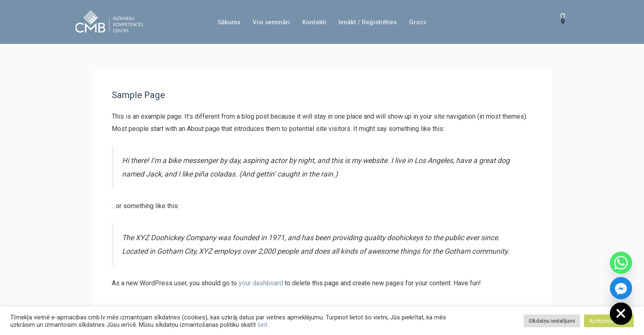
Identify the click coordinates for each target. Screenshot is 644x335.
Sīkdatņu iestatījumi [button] (552, 321)
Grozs (418, 22)
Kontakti (314, 22)
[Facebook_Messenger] (621, 288)
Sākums (229, 22)
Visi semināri (271, 22)
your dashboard (261, 283)
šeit (262, 325)
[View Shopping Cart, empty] (562, 22)
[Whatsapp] (621, 263)
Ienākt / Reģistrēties (368, 22)
